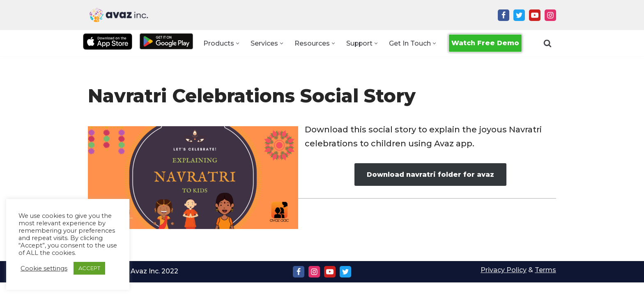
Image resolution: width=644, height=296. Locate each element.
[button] (237, 43)
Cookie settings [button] (44, 268)
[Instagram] (550, 15)
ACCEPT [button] (89, 268)
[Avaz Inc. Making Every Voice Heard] (119, 15)
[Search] (547, 43)
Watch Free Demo (486, 43)
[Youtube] (535, 15)
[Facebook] (504, 15)
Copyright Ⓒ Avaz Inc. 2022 (133, 285)
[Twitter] (519, 15)
